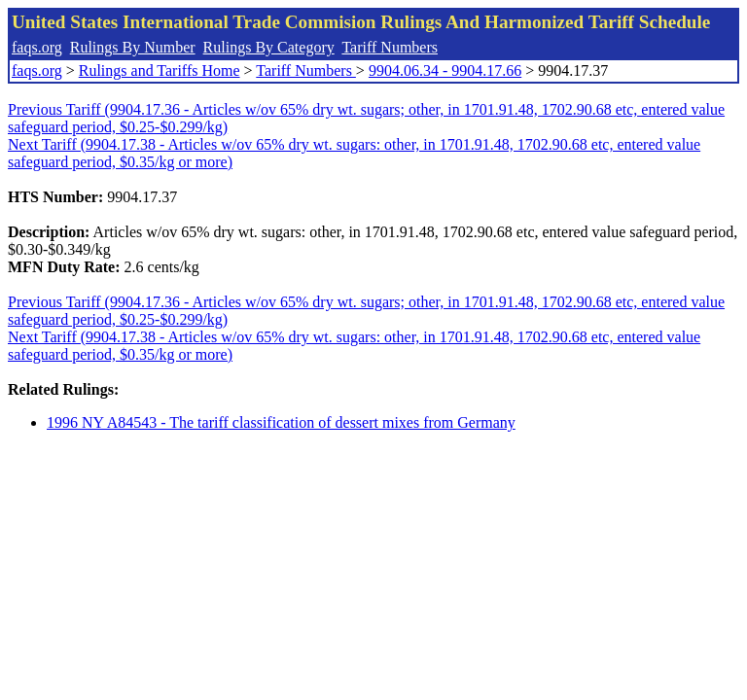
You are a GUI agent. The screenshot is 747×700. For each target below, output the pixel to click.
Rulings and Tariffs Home (160, 70)
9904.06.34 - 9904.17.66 (445, 70)
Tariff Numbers (390, 47)
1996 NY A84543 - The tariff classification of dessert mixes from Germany (281, 422)
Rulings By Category (269, 47)
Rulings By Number (133, 47)
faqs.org (37, 47)
